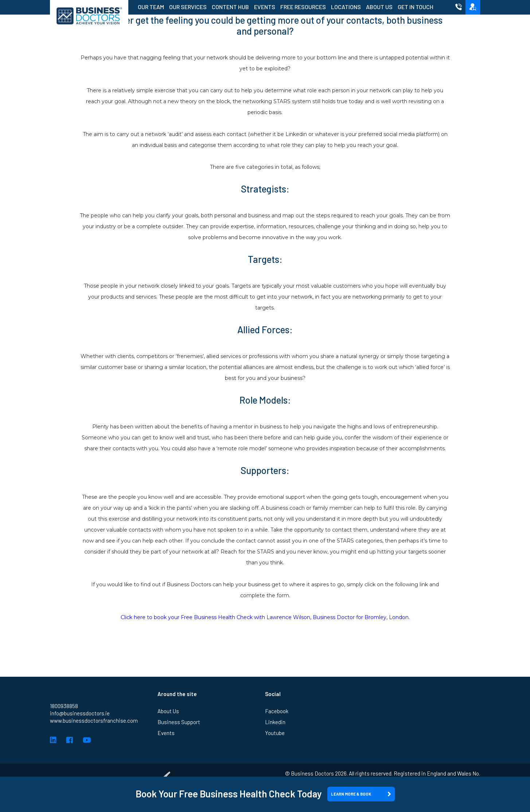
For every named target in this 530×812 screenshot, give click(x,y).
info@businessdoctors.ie (80, 713)
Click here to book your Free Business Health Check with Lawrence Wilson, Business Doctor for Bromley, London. (265, 617)
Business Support (179, 722)
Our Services (188, 7)
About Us (379, 7)
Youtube (275, 733)
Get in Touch (416, 7)
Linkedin (275, 722)
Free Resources (303, 7)
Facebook (277, 711)
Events (265, 7)
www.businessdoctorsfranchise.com (94, 720)
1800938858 (64, 706)
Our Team (151, 7)
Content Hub (230, 7)
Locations (346, 7)
